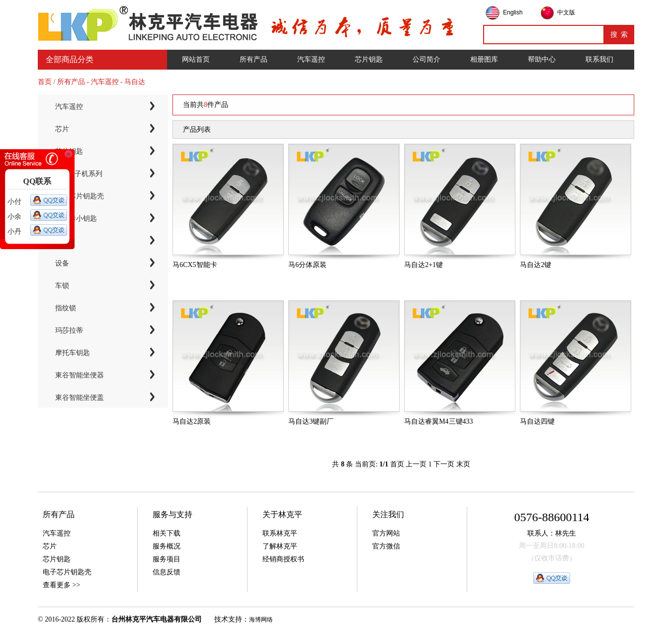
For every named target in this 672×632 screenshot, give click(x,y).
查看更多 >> (61, 585)
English (513, 12)
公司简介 (426, 59)
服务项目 (167, 559)
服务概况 (167, 546)
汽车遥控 (311, 59)
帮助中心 (542, 59)
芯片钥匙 (369, 59)
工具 (62, 241)
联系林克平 (280, 533)
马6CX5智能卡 (195, 265)
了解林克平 (280, 546)
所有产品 (253, 59)
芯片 (62, 129)
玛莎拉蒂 (69, 330)
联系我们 (599, 59)
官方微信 (386, 546)
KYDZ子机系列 (79, 174)
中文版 (566, 12)
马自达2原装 (192, 421)
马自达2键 (536, 265)
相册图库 (484, 59)
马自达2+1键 (423, 265)
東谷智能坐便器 (80, 375)
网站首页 (196, 59)
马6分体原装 (307, 265)
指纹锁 (66, 308)
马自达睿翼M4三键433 (438, 421)
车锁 (62, 286)
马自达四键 (537, 421)
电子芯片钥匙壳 (80, 196)
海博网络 (261, 620)
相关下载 (167, 533)
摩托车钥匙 (73, 353)
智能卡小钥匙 (76, 219)
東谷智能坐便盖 (80, 398)
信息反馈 (167, 572)
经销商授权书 (283, 559)
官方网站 (386, 533)
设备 (62, 263)
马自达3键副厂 (311, 421)
